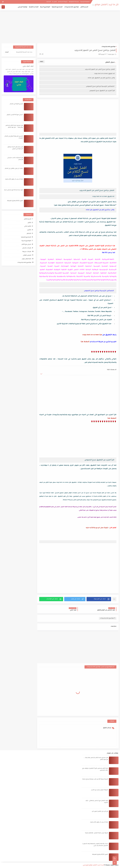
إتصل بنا (54, 2)
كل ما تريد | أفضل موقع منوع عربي (101, 5)
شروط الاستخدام (63, 2)
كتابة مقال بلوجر (27, 259)
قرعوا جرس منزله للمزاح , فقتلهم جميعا (96, 833)
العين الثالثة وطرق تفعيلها (15, 201)
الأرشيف (49, 2)
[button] (99, 599)
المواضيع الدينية (45, 7)
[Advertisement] (60, 27)
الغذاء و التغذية (34, 7)
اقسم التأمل (84, 7)
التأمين (29, 230)
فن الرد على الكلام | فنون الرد (100, 812)
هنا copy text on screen (92, 335)
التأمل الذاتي (28, 226)
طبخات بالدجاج (27, 248)
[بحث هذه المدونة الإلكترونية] (22, 52)
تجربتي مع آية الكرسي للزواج (15, 115)
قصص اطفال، (27, 255)
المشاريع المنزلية (57, 7)
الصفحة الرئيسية (85, 2)
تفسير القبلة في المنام (16, 104)
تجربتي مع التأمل (26, 244)
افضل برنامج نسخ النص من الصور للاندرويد (100, 69)
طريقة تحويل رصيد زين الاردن (99, 790)
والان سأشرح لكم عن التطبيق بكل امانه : (101, 78)
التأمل (29, 223)
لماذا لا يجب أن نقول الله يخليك (14, 179)
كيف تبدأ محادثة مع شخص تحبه (13, 190)
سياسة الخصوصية (74, 2)
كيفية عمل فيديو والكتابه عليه (97, 528)
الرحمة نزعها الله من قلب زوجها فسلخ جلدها (95, 779)
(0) (41, 54)
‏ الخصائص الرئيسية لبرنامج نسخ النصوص (100, 86)
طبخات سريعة (27, 252)
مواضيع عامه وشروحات (71, 7)
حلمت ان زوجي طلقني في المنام (14, 169)
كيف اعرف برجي (28, 66)
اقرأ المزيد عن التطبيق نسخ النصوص (102, 91)
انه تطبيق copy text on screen (105, 74)
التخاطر (29, 234)
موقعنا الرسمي (23, 7)
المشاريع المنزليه (26, 237)
